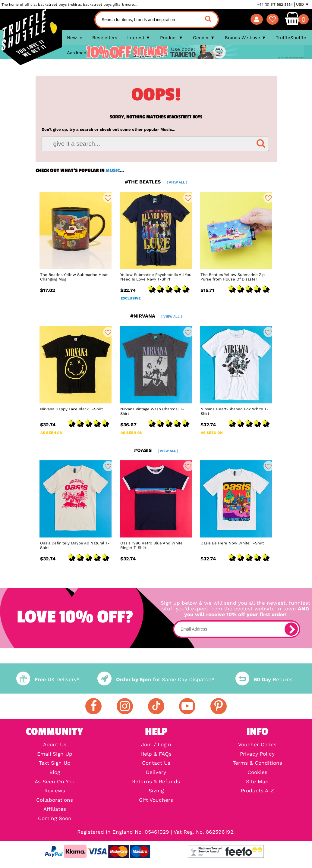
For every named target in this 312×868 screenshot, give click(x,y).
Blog (55, 773)
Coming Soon (55, 819)
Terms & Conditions (257, 763)
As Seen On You (55, 782)
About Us (55, 745)
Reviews (55, 791)
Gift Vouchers (156, 800)
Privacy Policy (257, 754)
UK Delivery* (48, 680)
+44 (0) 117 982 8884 (275, 5)
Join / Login (156, 745)
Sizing (156, 791)
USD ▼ (303, 5)
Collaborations (55, 800)
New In (75, 38)
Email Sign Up (55, 754)
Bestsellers (105, 38)
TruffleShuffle (291, 38)
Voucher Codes (257, 745)
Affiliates (55, 809)
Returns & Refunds (156, 782)
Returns (264, 680)
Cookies (257, 773)
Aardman (77, 53)
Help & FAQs (156, 754)
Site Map (257, 782)
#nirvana (156, 316)
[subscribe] (291, 629)
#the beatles (156, 182)
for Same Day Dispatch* (156, 680)
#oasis (156, 450)
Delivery (156, 773)
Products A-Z (257, 791)
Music (113, 171)
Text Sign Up (55, 763)
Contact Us (156, 763)
